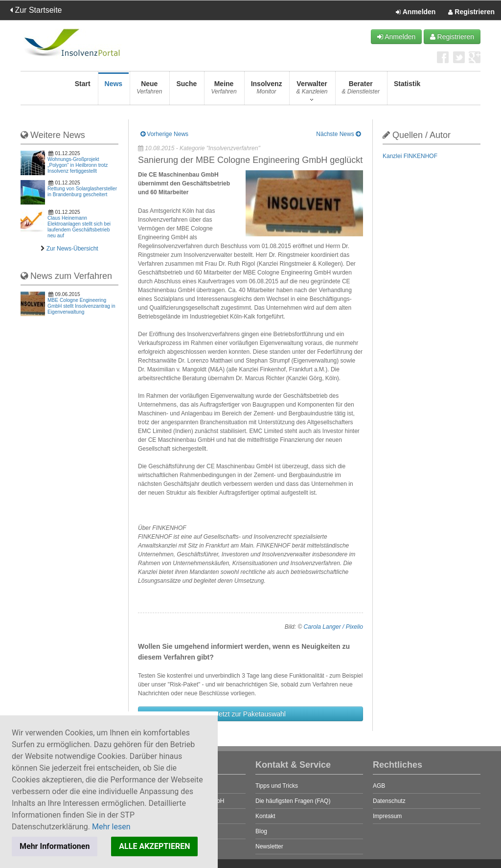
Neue (149, 90)
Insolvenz (267, 90)
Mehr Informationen (55, 846)
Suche (186, 90)
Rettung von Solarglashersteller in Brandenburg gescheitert (82, 192)
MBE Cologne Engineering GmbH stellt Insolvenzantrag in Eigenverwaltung (81, 306)
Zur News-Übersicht (72, 249)
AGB (379, 786)
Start (83, 90)
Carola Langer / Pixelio (333, 627)
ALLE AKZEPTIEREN (154, 846)
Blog (261, 831)
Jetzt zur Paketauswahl (250, 714)
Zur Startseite (36, 10)
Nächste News (338, 134)
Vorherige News (164, 134)
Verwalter (312, 90)
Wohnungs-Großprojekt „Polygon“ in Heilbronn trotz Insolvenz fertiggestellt (78, 165)
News (114, 90)
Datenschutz (389, 801)
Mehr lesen (111, 827)
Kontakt (265, 816)
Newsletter (269, 846)
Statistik (407, 90)
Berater (361, 90)
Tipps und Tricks (277, 786)
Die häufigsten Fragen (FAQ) (293, 801)
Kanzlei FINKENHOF (410, 156)
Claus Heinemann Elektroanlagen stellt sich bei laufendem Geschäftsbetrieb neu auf (79, 227)
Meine (224, 90)
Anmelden (416, 12)
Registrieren (471, 12)
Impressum (387, 816)
